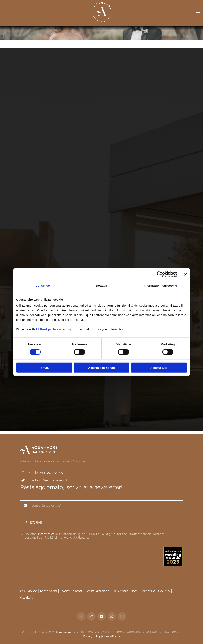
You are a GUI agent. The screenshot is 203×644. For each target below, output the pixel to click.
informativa (46, 534)
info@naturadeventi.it (52, 480)
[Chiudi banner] (186, 274)
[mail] (122, 616)
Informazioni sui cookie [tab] (160, 285)
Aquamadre (63, 632)
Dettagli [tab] (102, 285)
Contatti (27, 597)
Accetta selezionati (101, 368)
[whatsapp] (112, 616)
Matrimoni (49, 591)
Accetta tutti (159, 368)
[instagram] (91, 616)
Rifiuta (44, 368)
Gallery (164, 591)
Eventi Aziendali (98, 591)
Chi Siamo (29, 591)
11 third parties (47, 329)
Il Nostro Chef (126, 591)
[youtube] (102, 616)
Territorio (148, 591)
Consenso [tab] (43, 285)
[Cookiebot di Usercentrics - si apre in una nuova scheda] (160, 274)
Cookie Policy (111, 636)
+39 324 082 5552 (52, 473)
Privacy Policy (92, 636)
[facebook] (81, 616)
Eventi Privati (71, 591)
